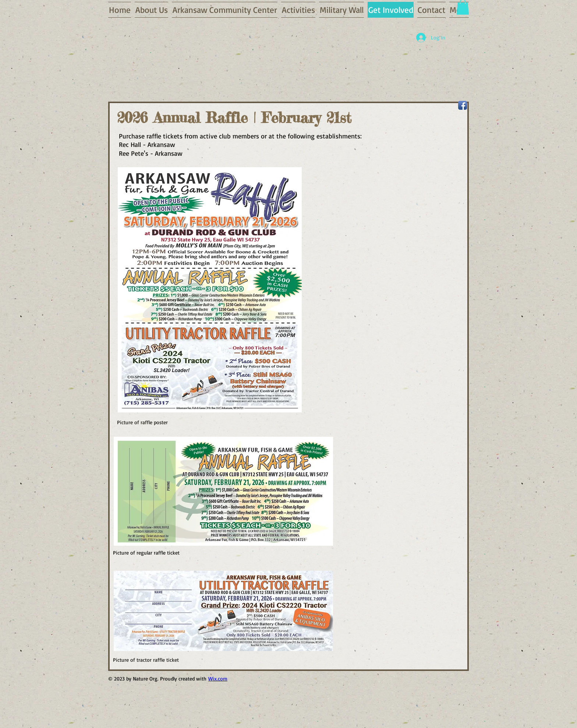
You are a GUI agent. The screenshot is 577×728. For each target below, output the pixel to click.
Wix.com (218, 678)
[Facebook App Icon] (463, 105)
